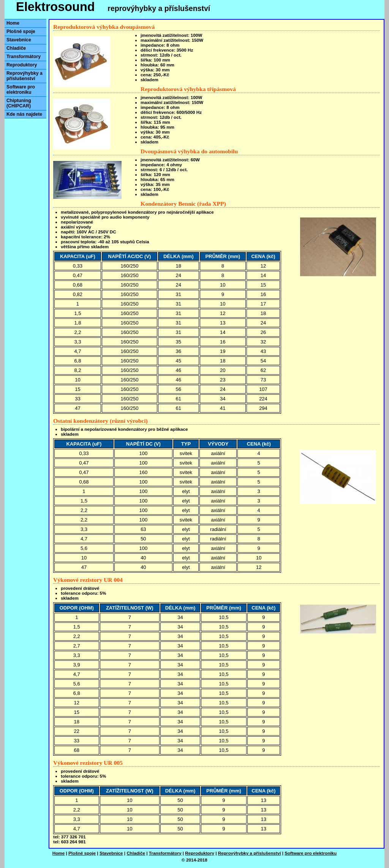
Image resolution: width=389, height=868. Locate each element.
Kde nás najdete (24, 114)
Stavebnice (19, 40)
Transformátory (24, 57)
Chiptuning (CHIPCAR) (19, 103)
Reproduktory (22, 65)
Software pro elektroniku (21, 90)
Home (13, 23)
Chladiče (16, 48)
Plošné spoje (21, 32)
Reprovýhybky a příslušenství (25, 76)
